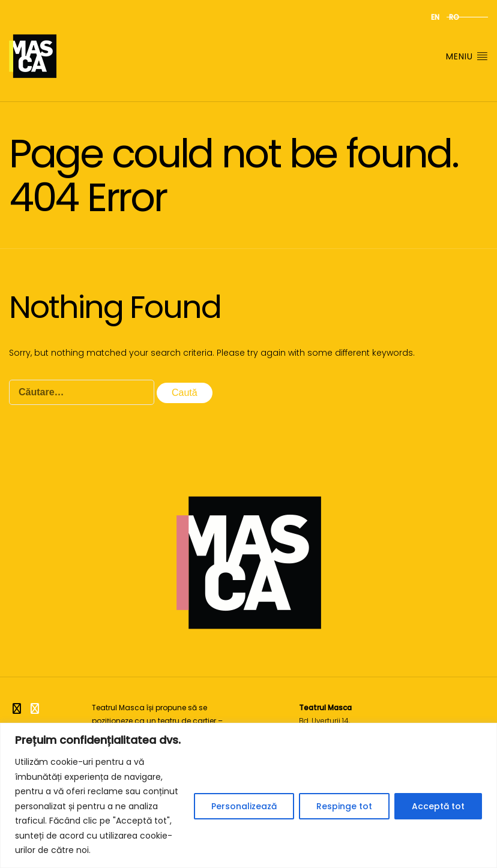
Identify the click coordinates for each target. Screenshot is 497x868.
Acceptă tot (438, 806)
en (435, 17)
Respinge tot (344, 806)
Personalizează (244, 806)
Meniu (467, 56)
